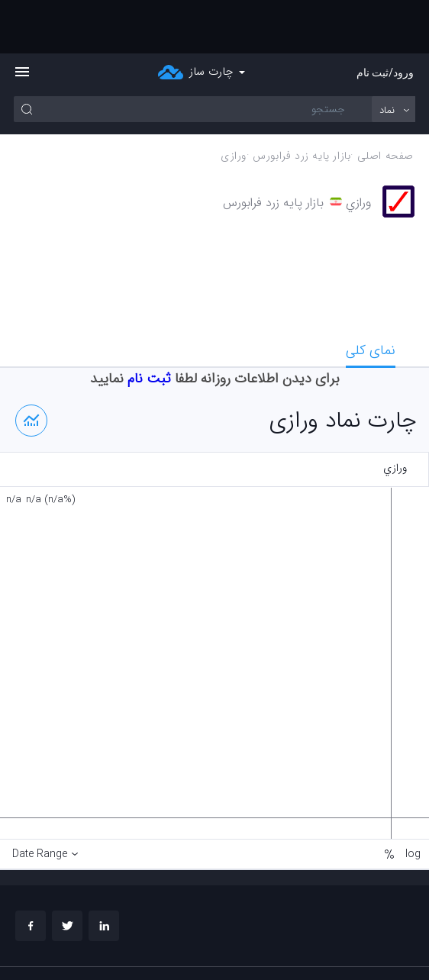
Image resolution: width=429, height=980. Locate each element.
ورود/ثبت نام (385, 19)
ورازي (234, 103)
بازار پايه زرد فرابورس (302, 103)
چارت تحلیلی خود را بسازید (360, 954)
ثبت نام (149, 325)
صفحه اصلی (385, 103)
